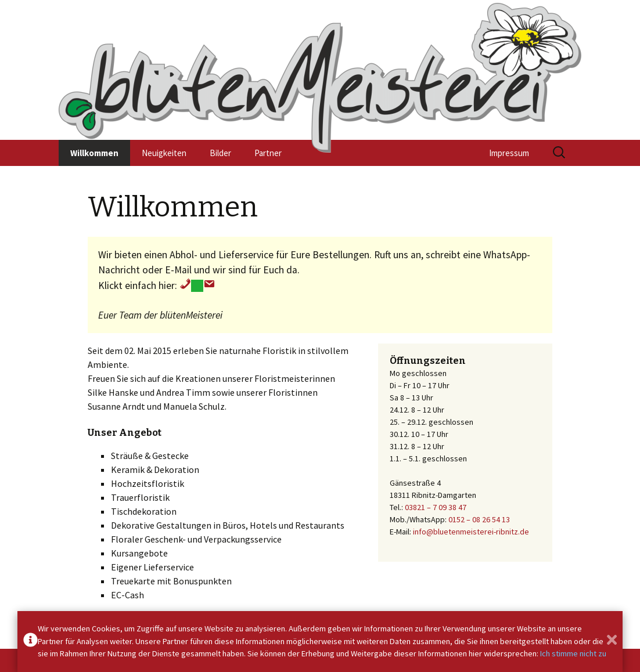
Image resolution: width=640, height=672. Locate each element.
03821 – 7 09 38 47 (436, 507)
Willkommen (94, 153)
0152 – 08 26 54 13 (479, 519)
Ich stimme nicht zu (573, 653)
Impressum (509, 153)
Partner (268, 153)
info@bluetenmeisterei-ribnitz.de (471, 532)
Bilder (220, 153)
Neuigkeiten (164, 153)
